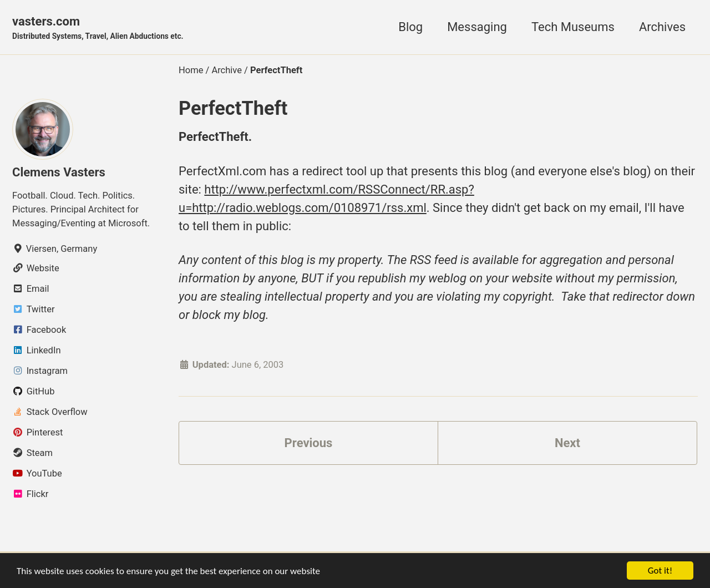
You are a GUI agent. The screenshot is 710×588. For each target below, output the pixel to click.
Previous (309, 443)
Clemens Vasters (59, 172)
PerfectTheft (233, 108)
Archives (662, 27)
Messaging (477, 27)
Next (567, 443)
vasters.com (98, 28)
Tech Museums (573, 27)
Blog (410, 27)
